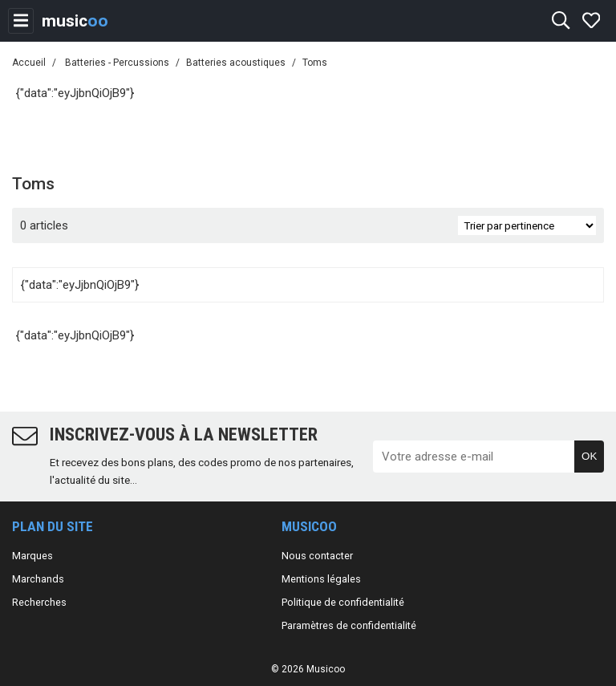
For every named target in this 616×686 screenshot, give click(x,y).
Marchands (38, 579)
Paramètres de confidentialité (349, 625)
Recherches (39, 602)
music (75, 21)
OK (589, 456)
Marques (32, 556)
